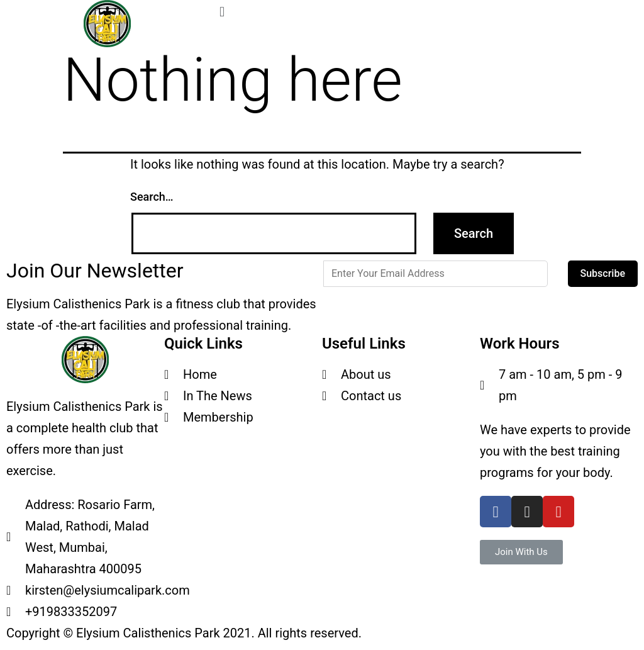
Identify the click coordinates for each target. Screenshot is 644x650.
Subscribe (603, 273)
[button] (521, 552)
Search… (152, 197)
